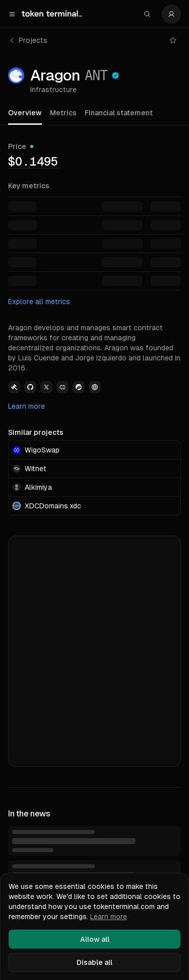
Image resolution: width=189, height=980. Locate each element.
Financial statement (119, 113)
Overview (25, 113)
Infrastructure (53, 90)
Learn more (26, 406)
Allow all (95, 939)
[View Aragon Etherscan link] (79, 387)
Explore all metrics (39, 301)
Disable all (94, 962)
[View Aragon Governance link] (14, 387)
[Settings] (171, 14)
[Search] (147, 14)
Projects (28, 40)
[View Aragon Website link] (95, 387)
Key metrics (29, 186)
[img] (33, 161)
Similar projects (36, 432)
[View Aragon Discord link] (62, 387)
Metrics (63, 113)
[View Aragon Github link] (30, 387)
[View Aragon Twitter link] (46, 387)
